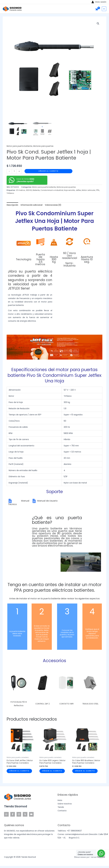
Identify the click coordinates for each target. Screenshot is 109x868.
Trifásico (10, 193)
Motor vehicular (89, 190)
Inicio (60, 800)
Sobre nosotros (65, 804)
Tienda (61, 807)
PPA (98, 190)
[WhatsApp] (6, 814)
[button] (98, 24)
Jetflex (78, 190)
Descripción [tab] (12, 205)
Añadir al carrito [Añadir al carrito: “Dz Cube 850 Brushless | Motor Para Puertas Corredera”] (85, 771)
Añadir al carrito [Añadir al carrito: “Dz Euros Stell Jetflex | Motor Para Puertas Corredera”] (19, 771)
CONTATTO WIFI (66, 704)
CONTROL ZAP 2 (43, 704)
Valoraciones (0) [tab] (53, 205)
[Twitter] (25, 814)
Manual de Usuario (47, 501)
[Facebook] (13, 814)
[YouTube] (31, 814)
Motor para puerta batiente (19, 146)
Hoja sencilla (69, 190)
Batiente (36, 190)
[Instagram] (19, 814)
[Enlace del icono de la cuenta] (99, 2)
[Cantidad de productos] (14, 171)
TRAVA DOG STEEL (90, 704)
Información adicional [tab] (32, 205)
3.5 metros (20, 190)
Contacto (62, 811)
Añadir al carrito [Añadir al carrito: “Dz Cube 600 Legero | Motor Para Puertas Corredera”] (52, 771)
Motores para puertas (43, 146)
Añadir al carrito (48, 171)
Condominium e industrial (52, 190)
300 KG (29, 190)
